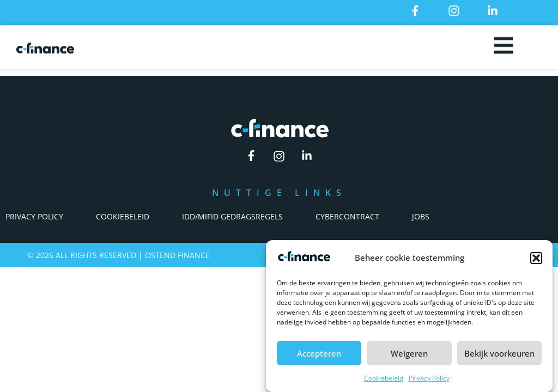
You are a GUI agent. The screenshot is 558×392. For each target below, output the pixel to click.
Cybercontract (347, 216)
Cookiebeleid (384, 378)
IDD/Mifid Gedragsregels (232, 216)
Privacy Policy (429, 378)
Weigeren (409, 353)
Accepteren (319, 353)
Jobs (421, 216)
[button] (536, 258)
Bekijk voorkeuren (499, 353)
